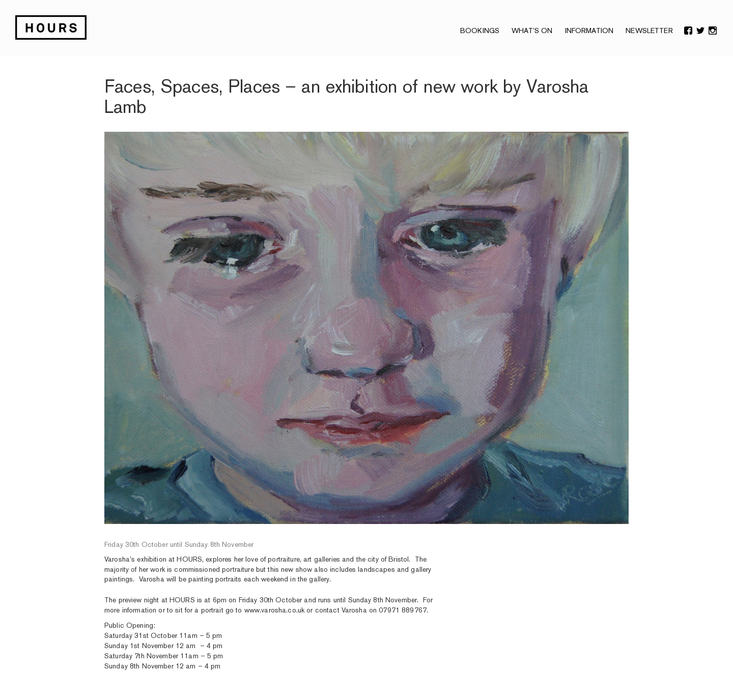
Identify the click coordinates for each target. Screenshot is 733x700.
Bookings (480, 31)
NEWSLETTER (649, 31)
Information (589, 31)
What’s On (532, 31)
